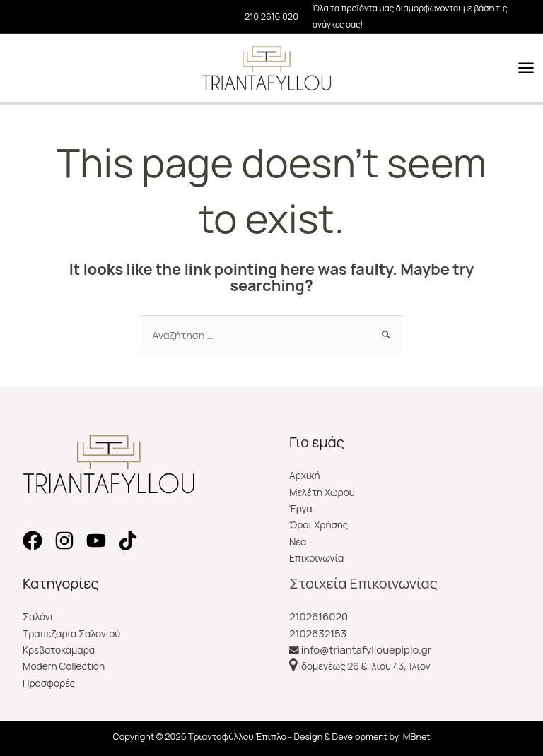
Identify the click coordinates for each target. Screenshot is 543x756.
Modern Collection (64, 666)
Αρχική (305, 475)
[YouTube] (96, 541)
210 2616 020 (271, 16)
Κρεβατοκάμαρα (59, 650)
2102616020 (319, 616)
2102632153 (318, 633)
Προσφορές (49, 683)
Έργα (301, 508)
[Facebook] (33, 541)
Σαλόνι (38, 616)
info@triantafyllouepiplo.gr (366, 650)
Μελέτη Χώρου (322, 492)
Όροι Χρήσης (319, 525)
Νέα (298, 542)
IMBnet (416, 736)
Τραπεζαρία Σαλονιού (71, 633)
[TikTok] (128, 541)
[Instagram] (64, 541)
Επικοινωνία (316, 558)
